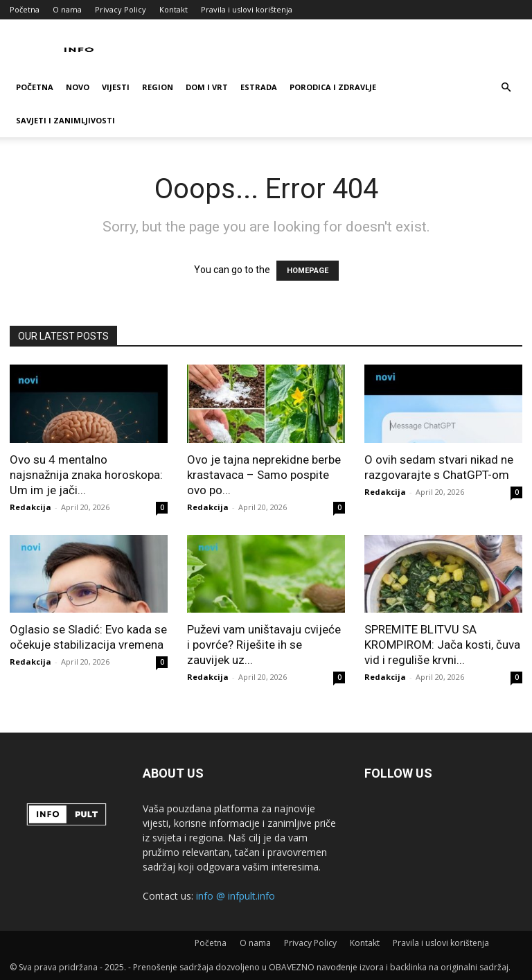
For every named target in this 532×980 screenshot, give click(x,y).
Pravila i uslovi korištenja (247, 9)
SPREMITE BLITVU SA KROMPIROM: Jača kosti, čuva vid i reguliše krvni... (442, 645)
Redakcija (30, 507)
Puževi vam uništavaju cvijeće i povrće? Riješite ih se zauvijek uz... (264, 645)
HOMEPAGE (308, 271)
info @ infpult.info (236, 896)
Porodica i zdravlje (333, 87)
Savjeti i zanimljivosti (65, 120)
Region (158, 87)
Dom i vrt (207, 87)
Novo (78, 87)
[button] (506, 88)
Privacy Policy (121, 9)
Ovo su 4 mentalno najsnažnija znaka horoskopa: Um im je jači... (86, 475)
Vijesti (116, 87)
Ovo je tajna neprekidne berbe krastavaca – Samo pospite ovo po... (264, 475)
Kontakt (174, 9)
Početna (25, 9)
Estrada (259, 87)
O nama (67, 9)
